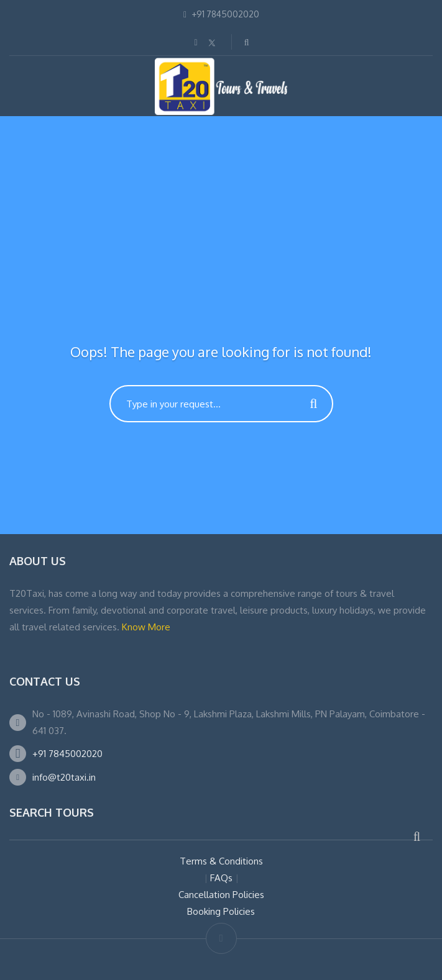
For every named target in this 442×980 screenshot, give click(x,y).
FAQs (221, 878)
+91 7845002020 (67, 754)
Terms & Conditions (221, 861)
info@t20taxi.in (64, 777)
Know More (146, 627)
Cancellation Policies (221, 895)
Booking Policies (221, 911)
